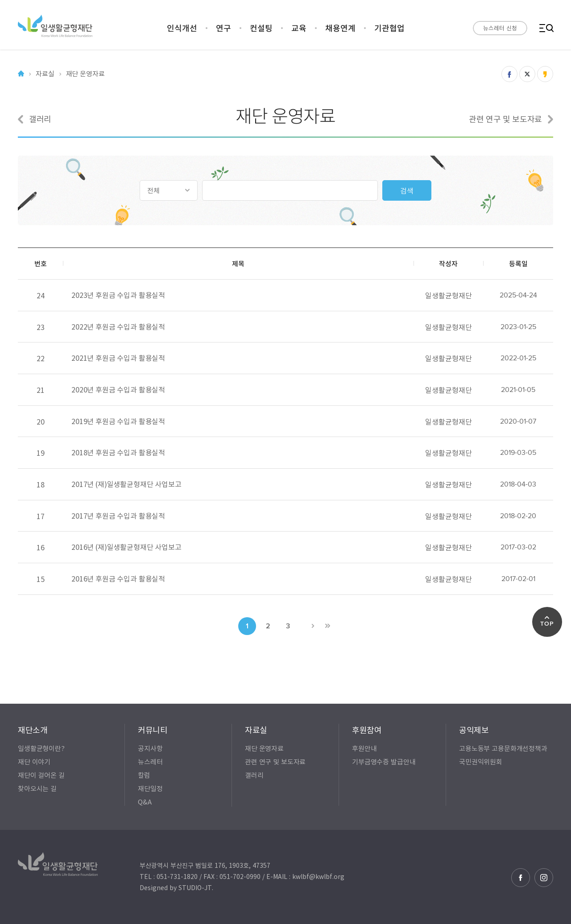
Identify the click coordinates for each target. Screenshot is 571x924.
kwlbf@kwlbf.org (318, 876)
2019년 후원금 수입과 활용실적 (118, 421)
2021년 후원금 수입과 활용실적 (118, 358)
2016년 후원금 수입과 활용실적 (118, 578)
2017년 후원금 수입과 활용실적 (118, 515)
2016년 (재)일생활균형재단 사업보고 (126, 547)
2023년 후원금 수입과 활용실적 (118, 295)
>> (327, 625)
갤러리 (35, 119)
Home (21, 74)
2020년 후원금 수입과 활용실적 (118, 389)
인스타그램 (544, 878)
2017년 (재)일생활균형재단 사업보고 (126, 484)
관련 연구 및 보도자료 (511, 119)
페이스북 (521, 878)
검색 (407, 190)
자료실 (45, 74)
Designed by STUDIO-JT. (176, 887)
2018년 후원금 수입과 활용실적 (118, 452)
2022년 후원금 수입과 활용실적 (118, 326)
